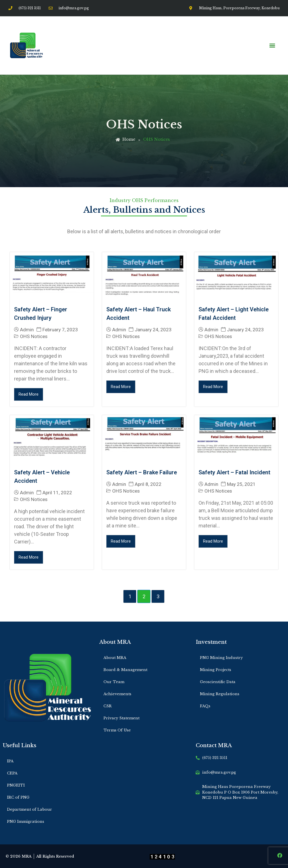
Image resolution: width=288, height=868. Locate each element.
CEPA (12, 773)
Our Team (114, 682)
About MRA (115, 658)
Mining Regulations (220, 694)
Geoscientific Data (218, 682)
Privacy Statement (121, 718)
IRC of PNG (18, 797)
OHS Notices (34, 336)
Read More (29, 394)
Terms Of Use (117, 730)
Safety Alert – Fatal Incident (234, 472)
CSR (108, 706)
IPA (10, 761)
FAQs (205, 706)
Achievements (117, 694)
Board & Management (125, 670)
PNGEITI (16, 785)
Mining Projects (216, 670)
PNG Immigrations (26, 821)
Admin (27, 330)
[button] (272, 45)
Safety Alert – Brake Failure (142, 472)
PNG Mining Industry (221, 658)
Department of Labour (30, 809)
